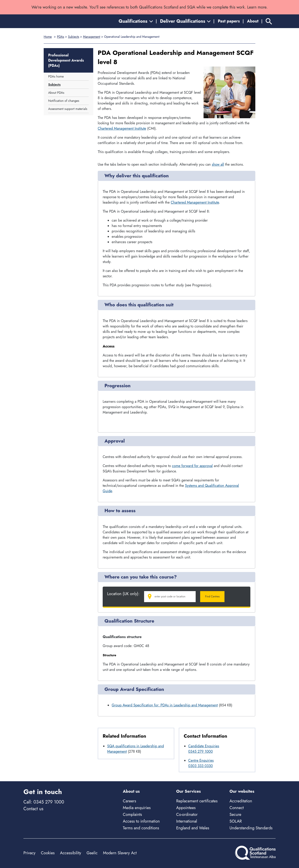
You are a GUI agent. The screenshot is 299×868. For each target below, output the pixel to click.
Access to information (141, 821)
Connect (237, 808)
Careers (130, 801)
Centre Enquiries (201, 760)
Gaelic (92, 853)
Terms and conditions (141, 828)
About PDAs (56, 93)
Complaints (133, 815)
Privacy (29, 853)
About (253, 21)
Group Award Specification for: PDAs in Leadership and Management (165, 705)
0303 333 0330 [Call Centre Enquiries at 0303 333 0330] (200, 766)
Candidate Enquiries (204, 746)
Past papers (229, 21)
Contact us (33, 809)
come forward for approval (192, 466)
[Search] (269, 21)
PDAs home (56, 76)
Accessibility (71, 853)
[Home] (44, 21)
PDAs (61, 37)
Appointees (186, 808)
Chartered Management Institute (122, 128)
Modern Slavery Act (120, 853)
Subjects (74, 37)
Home (48, 37)
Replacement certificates (197, 801)
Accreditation (241, 801)
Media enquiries (137, 808)
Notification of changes (64, 101)
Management (92, 37)
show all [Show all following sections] (218, 164)
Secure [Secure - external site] (235, 815)
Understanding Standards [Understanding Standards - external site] (251, 828)
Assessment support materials (68, 109)
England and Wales (193, 828)
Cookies (48, 853)
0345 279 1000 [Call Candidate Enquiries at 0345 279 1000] (200, 751)
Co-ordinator (187, 815)
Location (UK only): (123, 594)
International (187, 821)
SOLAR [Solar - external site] (236, 821)
